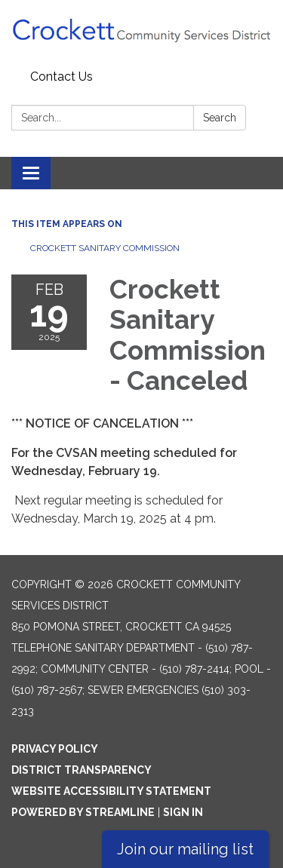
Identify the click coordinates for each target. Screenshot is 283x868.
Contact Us (62, 77)
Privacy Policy (55, 749)
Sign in (183, 812)
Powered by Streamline (83, 812)
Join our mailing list (185, 849)
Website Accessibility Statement (111, 791)
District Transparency (82, 770)
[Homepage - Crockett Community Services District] (141, 32)
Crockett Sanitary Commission (105, 248)
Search (220, 118)
